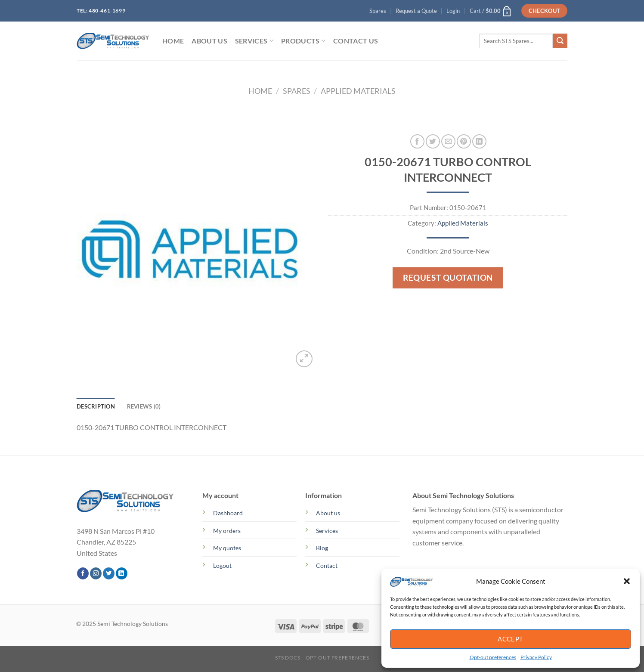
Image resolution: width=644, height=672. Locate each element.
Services (327, 531)
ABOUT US (209, 41)
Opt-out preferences (493, 657)
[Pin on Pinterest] (464, 141)
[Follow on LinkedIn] (122, 573)
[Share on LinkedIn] (479, 141)
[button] (627, 581)
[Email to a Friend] (448, 141)
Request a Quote (416, 11)
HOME (173, 41)
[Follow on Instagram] (96, 573)
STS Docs (288, 658)
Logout (222, 565)
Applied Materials (358, 91)
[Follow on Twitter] (109, 573)
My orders (227, 531)
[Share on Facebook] (417, 141)
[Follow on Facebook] (83, 573)
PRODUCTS (303, 41)
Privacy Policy (536, 657)
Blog (322, 548)
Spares (378, 11)
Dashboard (228, 513)
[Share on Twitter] (433, 141)
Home (260, 91)
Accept (511, 639)
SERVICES (254, 41)
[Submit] (560, 41)
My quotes (227, 548)
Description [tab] (96, 406)
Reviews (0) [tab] (144, 406)
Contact (327, 565)
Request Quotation (448, 277)
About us (328, 513)
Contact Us (356, 41)
